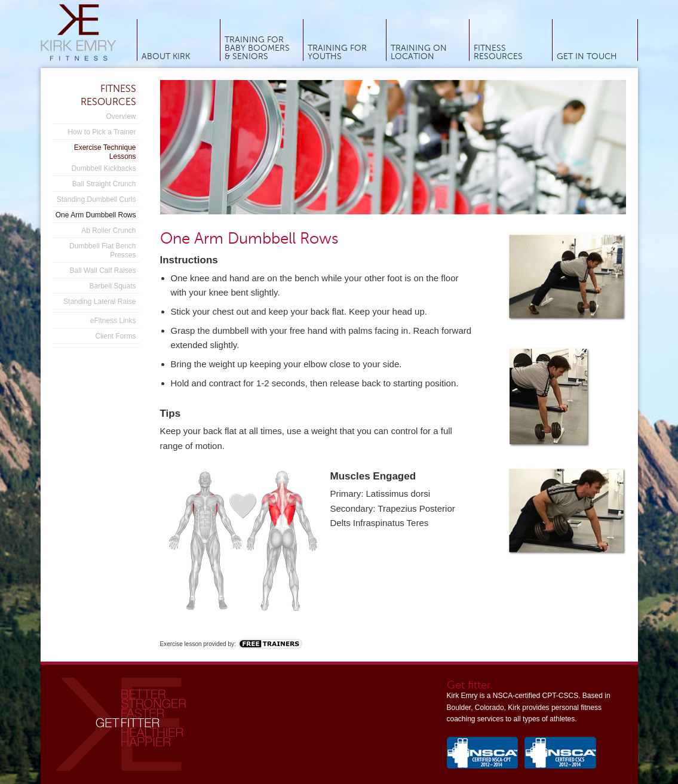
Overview (121, 116)
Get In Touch (587, 57)
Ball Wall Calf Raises (103, 270)
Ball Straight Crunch (104, 184)
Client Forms (115, 336)
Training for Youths (337, 53)
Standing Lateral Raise (99, 302)
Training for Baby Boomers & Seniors (257, 48)
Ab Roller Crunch (108, 230)
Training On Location (419, 53)
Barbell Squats (112, 286)
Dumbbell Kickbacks (103, 168)
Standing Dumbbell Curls (96, 199)
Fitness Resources (498, 53)
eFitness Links (113, 321)
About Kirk (166, 57)
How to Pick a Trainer (102, 132)
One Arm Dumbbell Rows (96, 215)
